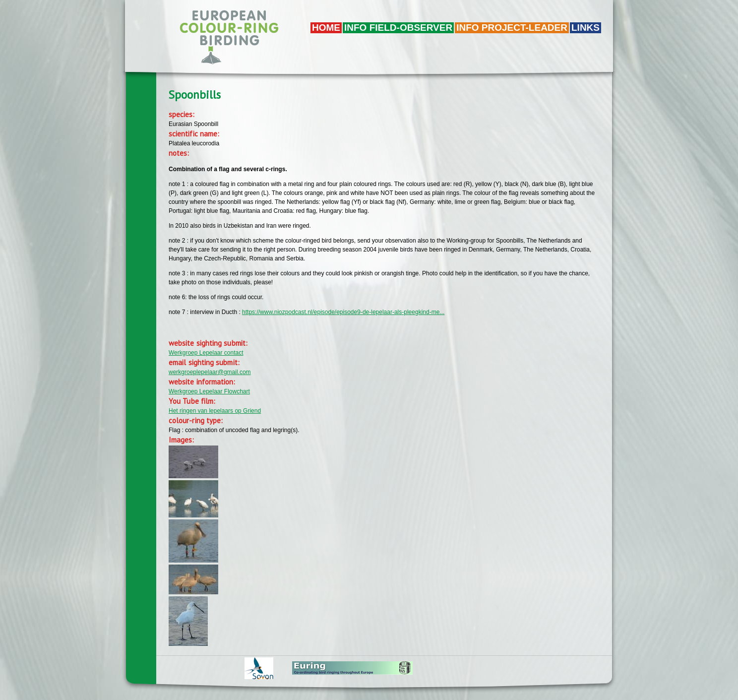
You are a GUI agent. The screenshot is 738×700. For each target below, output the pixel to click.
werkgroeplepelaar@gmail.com (210, 372)
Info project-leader (512, 28)
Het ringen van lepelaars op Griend (215, 411)
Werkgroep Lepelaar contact (206, 353)
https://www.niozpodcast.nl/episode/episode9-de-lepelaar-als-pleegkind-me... (343, 312)
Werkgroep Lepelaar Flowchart (209, 391)
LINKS (585, 28)
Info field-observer (398, 28)
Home (326, 28)
